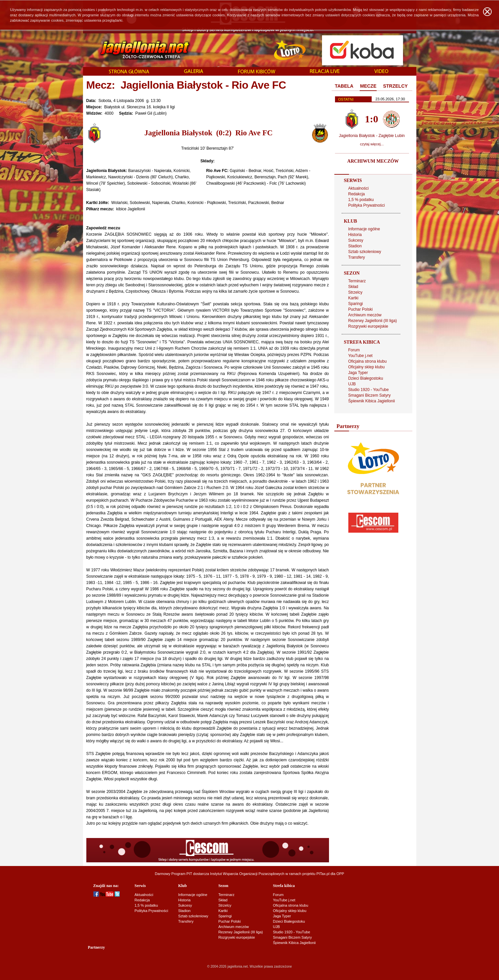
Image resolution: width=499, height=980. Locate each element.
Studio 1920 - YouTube (369, 390)
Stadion (355, 246)
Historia (355, 235)
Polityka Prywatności (367, 205)
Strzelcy (355, 292)
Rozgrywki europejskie (368, 326)
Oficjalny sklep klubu (366, 367)
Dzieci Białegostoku (366, 378)
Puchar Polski (360, 309)
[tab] (344, 86)
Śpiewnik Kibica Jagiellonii (372, 401)
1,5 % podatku (361, 200)
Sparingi (356, 304)
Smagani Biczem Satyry (369, 395)
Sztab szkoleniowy (365, 252)
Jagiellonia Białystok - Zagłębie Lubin (372, 136)
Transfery (357, 257)
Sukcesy (356, 240)
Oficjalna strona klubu (367, 361)
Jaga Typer (358, 373)
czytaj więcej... (372, 144)
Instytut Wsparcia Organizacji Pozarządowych (247, 874)
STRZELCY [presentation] (395, 86)
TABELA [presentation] (344, 86)
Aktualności (358, 188)
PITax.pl (323, 874)
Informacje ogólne (364, 229)
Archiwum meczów (365, 315)
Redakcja (357, 194)
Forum (354, 350)
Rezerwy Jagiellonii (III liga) (373, 321)
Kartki (353, 298)
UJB (352, 384)
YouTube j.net (360, 356)
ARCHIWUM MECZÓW (373, 161)
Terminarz (357, 281)
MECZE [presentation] (368, 86)
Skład (353, 287)
